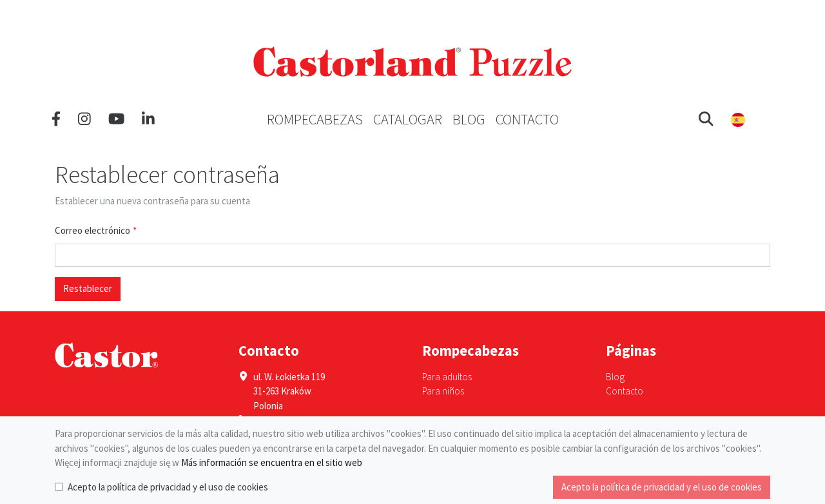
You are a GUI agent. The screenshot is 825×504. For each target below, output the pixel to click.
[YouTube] (116, 119)
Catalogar (408, 119)
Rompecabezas (315, 119)
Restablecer (88, 288)
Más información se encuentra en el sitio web (272, 462)
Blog (469, 119)
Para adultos (447, 377)
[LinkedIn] (148, 119)
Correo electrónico (92, 230)
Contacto (527, 119)
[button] (706, 119)
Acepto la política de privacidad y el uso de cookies (168, 487)
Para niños (443, 391)
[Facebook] (56, 119)
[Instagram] (84, 119)
